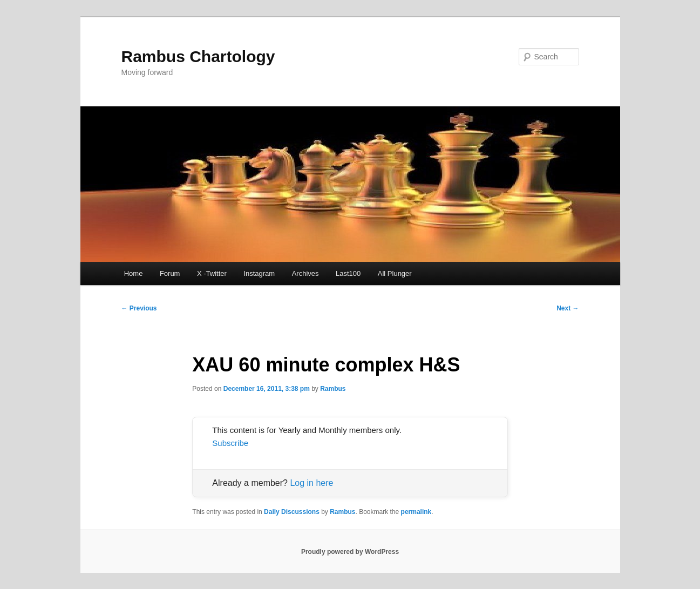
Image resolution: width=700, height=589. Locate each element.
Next (568, 308)
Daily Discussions (292, 512)
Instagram (259, 273)
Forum (170, 273)
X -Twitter (212, 273)
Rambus (333, 389)
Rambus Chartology (198, 56)
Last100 (348, 273)
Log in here (311, 483)
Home (134, 273)
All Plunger (395, 273)
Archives (305, 273)
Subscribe (230, 443)
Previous (139, 308)
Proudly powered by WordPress (350, 552)
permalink (416, 512)
